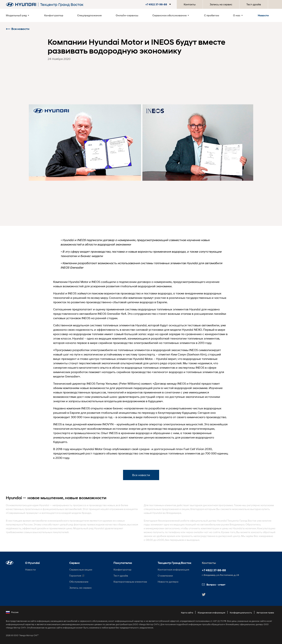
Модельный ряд (18, 15)
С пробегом (212, 15)
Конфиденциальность (241, 613)
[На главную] (21, 4)
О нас (238, 15)
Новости (263, 15)
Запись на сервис (221, 4)
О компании (165, 576)
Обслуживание (79, 582)
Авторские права (265, 613)
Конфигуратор (54, 15)
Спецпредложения (89, 15)
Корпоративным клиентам (130, 582)
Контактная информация (173, 569)
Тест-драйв (254, 4)
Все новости (18, 29)
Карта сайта (187, 613)
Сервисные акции (81, 569)
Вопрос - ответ (214, 585)
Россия (12, 612)
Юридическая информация (211, 613)
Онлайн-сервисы (127, 15)
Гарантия (75, 576)
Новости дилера (168, 582)
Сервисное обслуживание (171, 15)
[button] (157, 4)
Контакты (190, 4)
